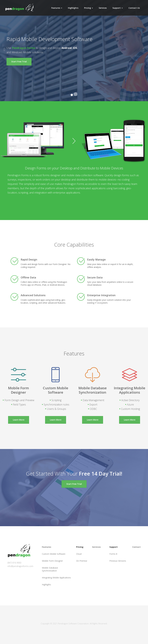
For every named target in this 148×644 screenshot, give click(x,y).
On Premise (82, 561)
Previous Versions (118, 561)
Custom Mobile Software (54, 554)
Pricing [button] (89, 8)
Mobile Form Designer (52, 561)
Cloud (79, 554)
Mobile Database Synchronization (50, 569)
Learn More (19, 420)
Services (103, 8)
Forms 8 (113, 554)
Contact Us (134, 8)
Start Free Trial (19, 62)
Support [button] (118, 8)
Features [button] (57, 8)
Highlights (73, 8)
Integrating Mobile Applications (56, 578)
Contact (136, 547)
